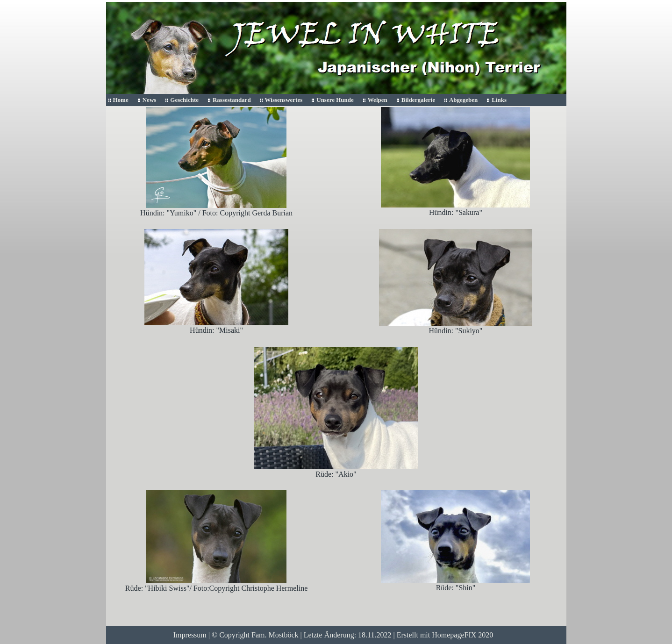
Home (121, 100)
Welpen (378, 100)
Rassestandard (232, 100)
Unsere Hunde (335, 100)
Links (499, 100)
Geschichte (184, 100)
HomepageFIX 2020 (462, 635)
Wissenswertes (284, 100)
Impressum (190, 635)
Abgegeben (463, 100)
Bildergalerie (418, 100)
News (150, 100)
